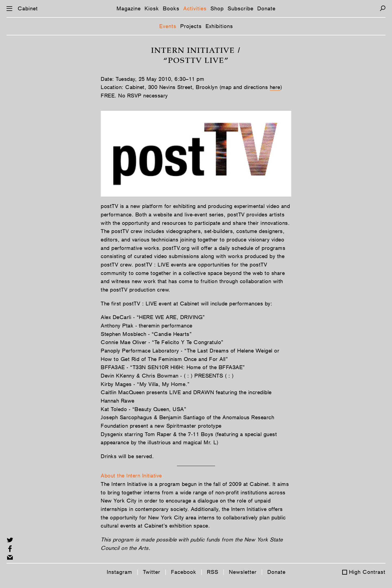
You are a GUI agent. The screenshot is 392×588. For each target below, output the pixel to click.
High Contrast (367, 572)
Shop (217, 8)
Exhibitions (219, 26)
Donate (266, 8)
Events (168, 26)
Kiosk (152, 8)
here (275, 87)
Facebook (184, 572)
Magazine (129, 8)
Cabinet (28, 8)
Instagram (120, 572)
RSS (213, 572)
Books (171, 8)
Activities (195, 8)
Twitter (152, 572)
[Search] (383, 8)
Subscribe (241, 8)
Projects (191, 26)
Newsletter (243, 572)
